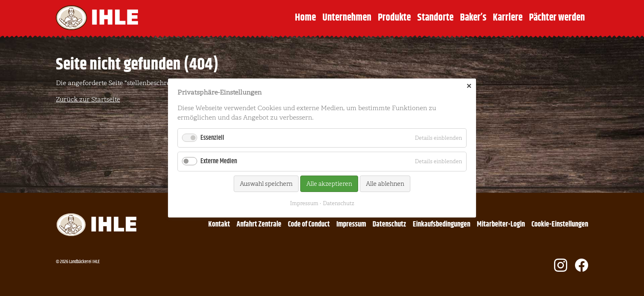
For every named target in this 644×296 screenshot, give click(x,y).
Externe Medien (219, 161)
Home (305, 18)
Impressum (351, 224)
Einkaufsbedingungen (442, 224)
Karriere (508, 18)
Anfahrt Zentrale (259, 224)
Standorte (435, 18)
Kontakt (219, 224)
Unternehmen (347, 18)
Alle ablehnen (385, 184)
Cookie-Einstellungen (560, 224)
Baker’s (473, 18)
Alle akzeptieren (329, 184)
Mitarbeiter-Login (501, 224)
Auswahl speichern (266, 184)
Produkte (394, 18)
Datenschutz (389, 224)
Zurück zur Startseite (88, 99)
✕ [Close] (469, 86)
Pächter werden (557, 18)
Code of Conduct (309, 224)
